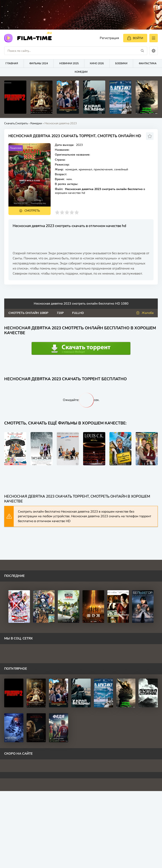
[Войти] (135, 38)
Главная (12, 63)
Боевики (121, 63)
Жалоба (145, 313)
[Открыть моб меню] (154, 38)
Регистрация (109, 38)
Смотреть (32, 211)
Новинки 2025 (69, 63)
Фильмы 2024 (39, 63)
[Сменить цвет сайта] (154, 51)
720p (60, 313)
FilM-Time (34, 38)
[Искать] (142, 51)
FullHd (78, 313)
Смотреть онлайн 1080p (28, 313)
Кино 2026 (97, 63)
